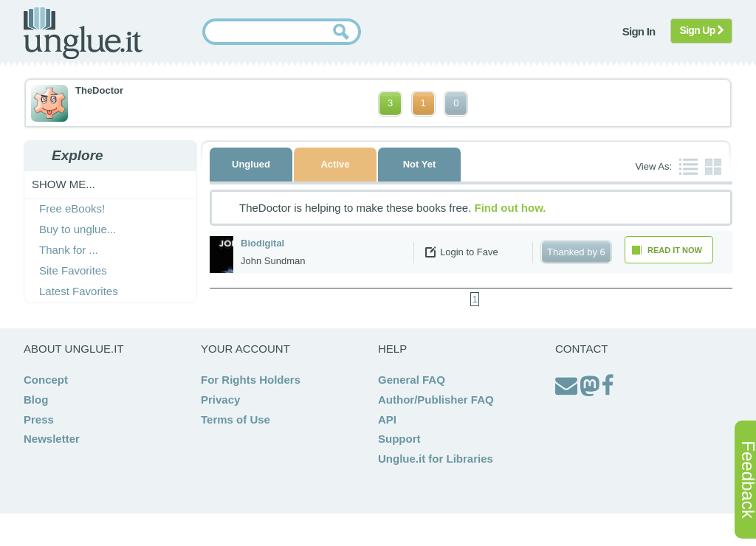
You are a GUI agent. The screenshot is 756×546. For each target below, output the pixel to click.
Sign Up (702, 30)
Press (39, 419)
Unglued (251, 164)
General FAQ (412, 380)
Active (335, 164)
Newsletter (52, 439)
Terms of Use (236, 419)
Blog (36, 400)
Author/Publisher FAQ (436, 400)
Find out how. (511, 208)
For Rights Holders (251, 380)
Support (399, 439)
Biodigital (262, 243)
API (387, 419)
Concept (46, 380)
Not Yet (420, 164)
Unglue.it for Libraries (436, 459)
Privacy (220, 400)
